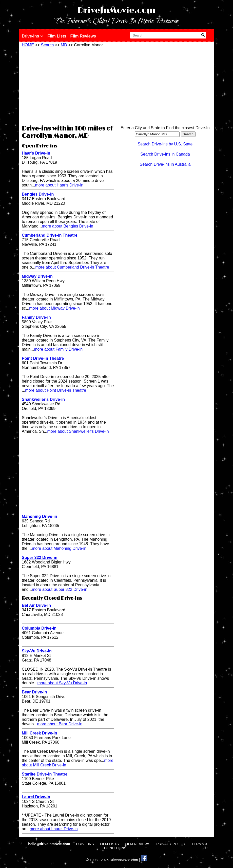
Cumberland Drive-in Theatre (50, 235)
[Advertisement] (68, 85)
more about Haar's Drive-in (59, 185)
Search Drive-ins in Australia (165, 164)
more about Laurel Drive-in (54, 829)
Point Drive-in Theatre (43, 358)
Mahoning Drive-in (40, 516)
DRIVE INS (85, 844)
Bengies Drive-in (38, 194)
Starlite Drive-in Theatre (45, 774)
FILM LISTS (109, 844)
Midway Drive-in (37, 276)
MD (64, 45)
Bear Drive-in (34, 692)
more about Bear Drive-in (60, 724)
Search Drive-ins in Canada (165, 154)
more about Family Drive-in (58, 349)
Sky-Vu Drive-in (37, 651)
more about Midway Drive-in (54, 308)
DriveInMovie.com (116, 11)
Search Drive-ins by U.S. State (165, 144)
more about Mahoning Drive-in (59, 548)
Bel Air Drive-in (36, 605)
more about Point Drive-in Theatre (56, 390)
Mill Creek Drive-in (40, 733)
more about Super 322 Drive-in (60, 589)
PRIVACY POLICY (171, 844)
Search (47, 45)
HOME (28, 45)
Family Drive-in (36, 317)
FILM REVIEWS (138, 844)
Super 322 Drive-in (40, 558)
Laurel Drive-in (36, 797)
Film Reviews (83, 36)
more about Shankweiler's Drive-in (78, 431)
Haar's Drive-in (36, 153)
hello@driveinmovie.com (50, 844)
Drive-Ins (33, 36)
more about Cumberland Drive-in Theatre (72, 267)
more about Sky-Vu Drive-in (62, 683)
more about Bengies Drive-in (67, 226)
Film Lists (57, 36)
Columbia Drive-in (39, 628)
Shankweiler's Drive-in (43, 399)
